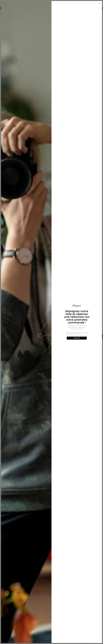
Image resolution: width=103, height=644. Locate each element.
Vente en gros (13, 621)
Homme (48, 5)
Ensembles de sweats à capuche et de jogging (15, 46)
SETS (59, 5)
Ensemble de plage (14, 51)
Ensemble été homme (15, 49)
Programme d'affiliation (16, 623)
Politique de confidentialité (87, 643)
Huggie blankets (68, 5)
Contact (33, 619)
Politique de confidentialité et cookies (41, 623)
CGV (32, 621)
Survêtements (13, 43)
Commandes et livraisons (37, 625)
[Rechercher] (86, 5)
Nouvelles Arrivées (37, 5)
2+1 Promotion (35, 631)
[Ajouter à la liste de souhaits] (46, 19)
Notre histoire (13, 619)
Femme (54, 5)
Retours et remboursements (38, 627)
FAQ (32, 629)
